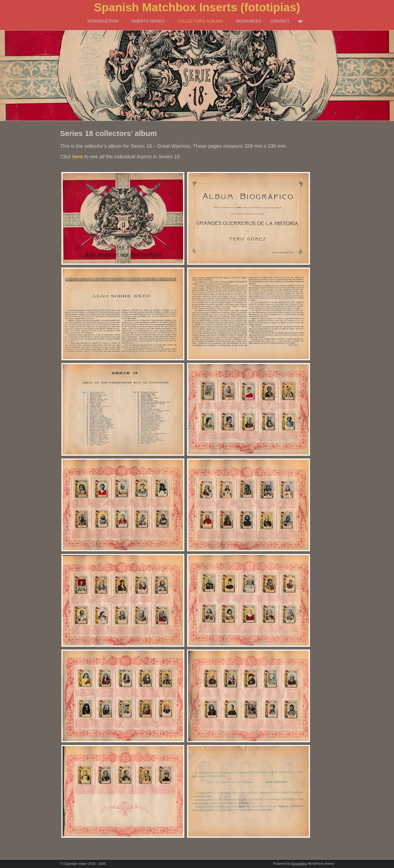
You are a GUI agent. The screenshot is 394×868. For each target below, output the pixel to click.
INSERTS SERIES (148, 21)
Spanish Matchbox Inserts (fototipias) (197, 7)
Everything (299, 864)
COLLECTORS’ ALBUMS (200, 21)
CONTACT (280, 21)
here (78, 157)
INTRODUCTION (103, 21)
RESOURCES (249, 21)
